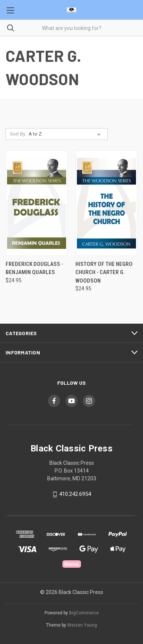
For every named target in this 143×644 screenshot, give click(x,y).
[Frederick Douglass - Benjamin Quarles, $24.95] (37, 203)
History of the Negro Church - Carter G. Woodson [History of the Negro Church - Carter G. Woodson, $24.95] (104, 272)
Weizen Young (82, 625)
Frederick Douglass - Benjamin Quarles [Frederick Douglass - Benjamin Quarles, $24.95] (34, 268)
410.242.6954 (75, 494)
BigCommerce (84, 613)
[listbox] (66, 134)
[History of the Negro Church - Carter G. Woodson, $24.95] (106, 203)
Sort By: (18, 134)
